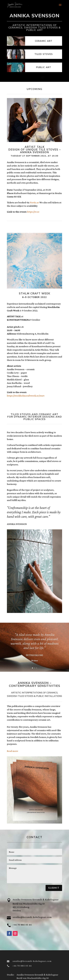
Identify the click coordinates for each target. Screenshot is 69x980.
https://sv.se (33, 212)
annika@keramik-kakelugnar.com (32, 917)
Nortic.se (34, 202)
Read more (12, 751)
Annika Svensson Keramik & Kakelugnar (36, 900)
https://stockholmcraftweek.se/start (26, 396)
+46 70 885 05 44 (22, 925)
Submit (54, 888)
